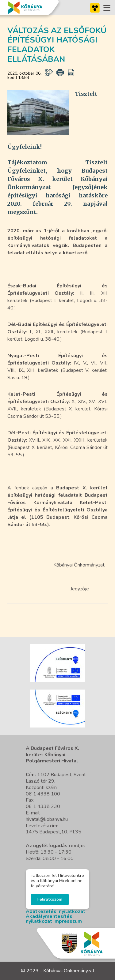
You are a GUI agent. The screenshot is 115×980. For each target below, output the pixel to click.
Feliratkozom (50, 899)
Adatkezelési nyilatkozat (56, 911)
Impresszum (68, 921)
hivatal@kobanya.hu (47, 819)
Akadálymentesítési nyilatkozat (50, 919)
